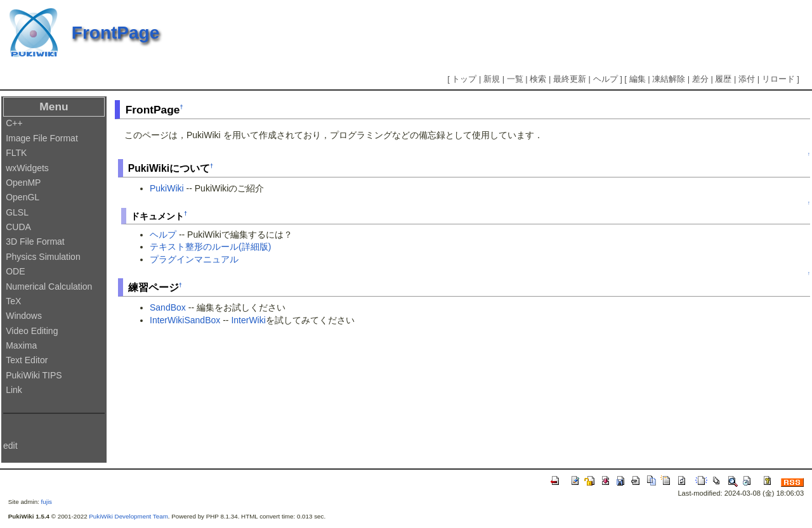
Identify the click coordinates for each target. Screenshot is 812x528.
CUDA (18, 227)
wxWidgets (27, 168)
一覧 (515, 79)
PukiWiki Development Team (128, 516)
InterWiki (248, 320)
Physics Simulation (43, 257)
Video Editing (32, 331)
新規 (492, 79)
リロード (778, 79)
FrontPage (115, 33)
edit (10, 446)
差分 (700, 79)
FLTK (16, 153)
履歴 (723, 79)
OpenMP (23, 183)
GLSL (17, 212)
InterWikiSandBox (185, 320)
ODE (15, 271)
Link (14, 390)
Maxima (21, 345)
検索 (538, 79)
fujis (47, 502)
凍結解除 (669, 79)
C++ (14, 123)
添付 (747, 79)
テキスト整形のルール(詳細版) (210, 247)
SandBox (168, 307)
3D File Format (35, 241)
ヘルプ (606, 79)
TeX (13, 301)
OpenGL (23, 197)
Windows (24, 316)
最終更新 (570, 79)
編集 (638, 79)
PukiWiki (167, 188)
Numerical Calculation (49, 287)
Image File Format (42, 138)
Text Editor (27, 360)
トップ (464, 79)
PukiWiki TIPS (34, 375)
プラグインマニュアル (194, 259)
